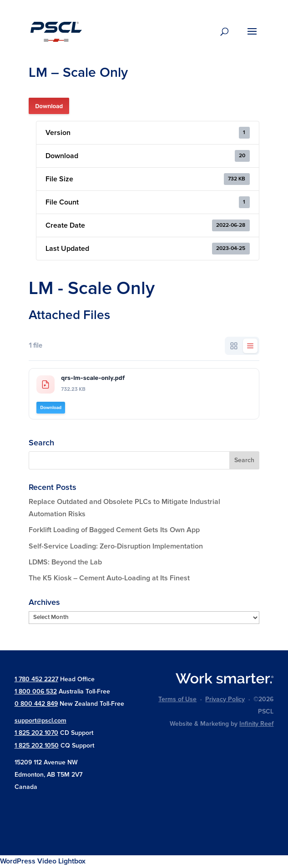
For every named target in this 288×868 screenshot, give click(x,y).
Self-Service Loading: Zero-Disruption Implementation (116, 546)
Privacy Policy (225, 699)
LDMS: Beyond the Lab (65, 562)
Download (49, 106)
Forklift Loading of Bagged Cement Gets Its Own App (114, 530)
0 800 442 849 (36, 704)
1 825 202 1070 (36, 733)
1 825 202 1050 (37, 746)
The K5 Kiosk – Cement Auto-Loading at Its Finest (109, 578)
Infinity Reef (256, 724)
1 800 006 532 (36, 691)
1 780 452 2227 (36, 679)
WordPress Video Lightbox (43, 861)
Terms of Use (177, 699)
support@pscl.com (40, 721)
